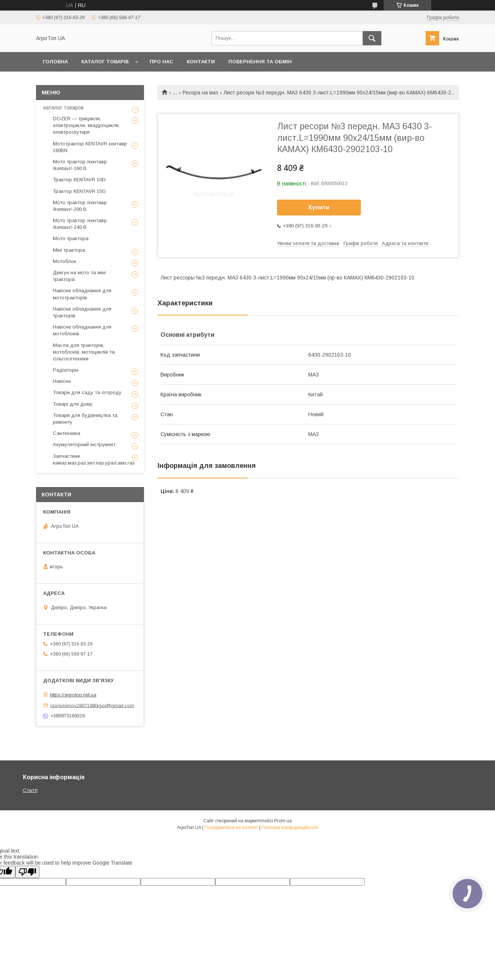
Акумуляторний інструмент (84, 444)
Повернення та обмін (260, 62)
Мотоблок (64, 261)
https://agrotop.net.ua (73, 695)
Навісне (62, 381)
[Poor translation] (27, 872)
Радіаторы (66, 370)
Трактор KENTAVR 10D (79, 180)
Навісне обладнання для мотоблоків (82, 330)
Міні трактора (69, 250)
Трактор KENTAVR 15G (79, 191)
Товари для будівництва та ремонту (85, 419)
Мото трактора (71, 238)
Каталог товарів (105, 62)
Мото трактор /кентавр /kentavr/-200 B (80, 206)
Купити (319, 207)
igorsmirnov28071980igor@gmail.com (92, 705)
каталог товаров (64, 108)
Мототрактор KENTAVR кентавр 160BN (90, 147)
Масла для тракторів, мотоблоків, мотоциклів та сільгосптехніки (84, 352)
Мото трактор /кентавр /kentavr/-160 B (80, 165)
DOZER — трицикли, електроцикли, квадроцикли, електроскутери (86, 125)
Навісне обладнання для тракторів (82, 312)
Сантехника (67, 433)
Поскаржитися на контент (231, 828)
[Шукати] (372, 38)
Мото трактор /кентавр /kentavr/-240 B (80, 224)
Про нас (161, 62)
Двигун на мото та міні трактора (79, 276)
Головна (55, 62)
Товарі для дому (73, 404)
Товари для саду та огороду (87, 392)
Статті (30, 790)
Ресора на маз (200, 93)
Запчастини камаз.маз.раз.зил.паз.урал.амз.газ (94, 459)
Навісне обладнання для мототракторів (82, 294)
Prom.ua (283, 821)
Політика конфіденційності (290, 828)
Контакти (201, 62)
